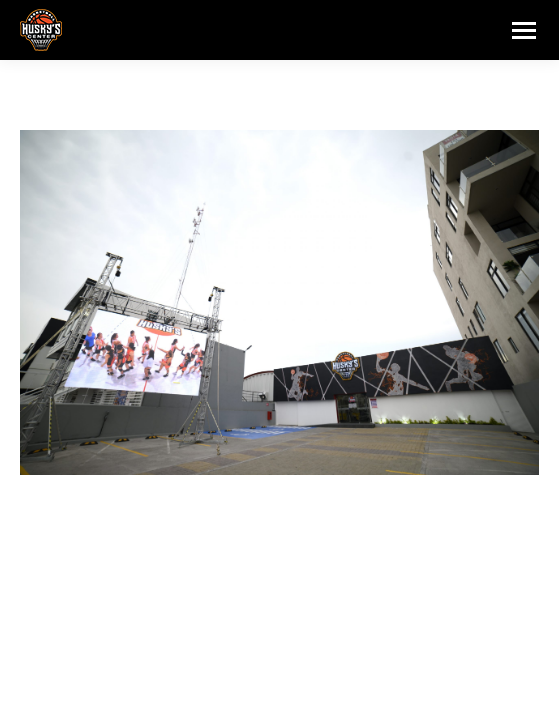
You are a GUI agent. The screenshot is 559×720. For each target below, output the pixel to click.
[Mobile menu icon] (524, 30)
